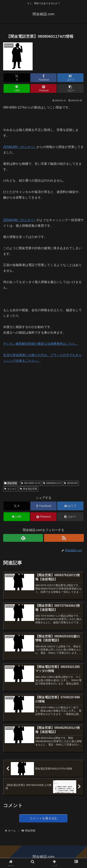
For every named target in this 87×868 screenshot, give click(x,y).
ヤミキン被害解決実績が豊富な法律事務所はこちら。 (41, 344)
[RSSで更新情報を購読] (64, 538)
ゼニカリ (11, 489)
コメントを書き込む (44, 818)
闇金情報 (11, 483)
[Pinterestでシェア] (44, 88)
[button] (70, 88)
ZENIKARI (71, 483)
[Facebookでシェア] (44, 78)
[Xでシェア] (17, 78)
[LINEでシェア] (17, 88)
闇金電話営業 (29, 489)
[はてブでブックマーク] (70, 78)
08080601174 (52, 483)
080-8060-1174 (30, 483)
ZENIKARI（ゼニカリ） (20, 147)
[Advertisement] (33, 394)
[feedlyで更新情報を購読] (23, 538)
